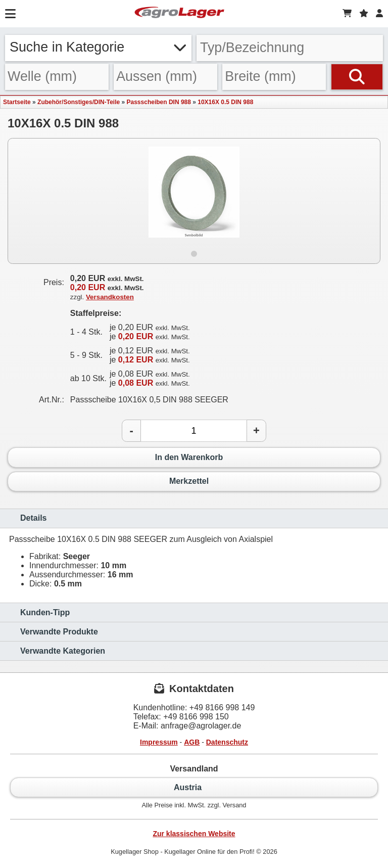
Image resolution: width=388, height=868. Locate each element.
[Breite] (274, 77)
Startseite (17, 102)
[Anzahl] (194, 431)
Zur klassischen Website (194, 834)
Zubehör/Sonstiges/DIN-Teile (79, 102)
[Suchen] (357, 77)
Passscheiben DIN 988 (159, 102)
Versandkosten (110, 297)
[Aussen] (165, 77)
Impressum (159, 742)
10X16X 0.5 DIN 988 (225, 102)
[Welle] (57, 77)
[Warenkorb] (347, 14)
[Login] (379, 14)
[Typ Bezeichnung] (290, 48)
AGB (192, 742)
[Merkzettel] (364, 14)
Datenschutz (227, 742)
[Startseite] (179, 14)
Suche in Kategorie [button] (98, 47)
